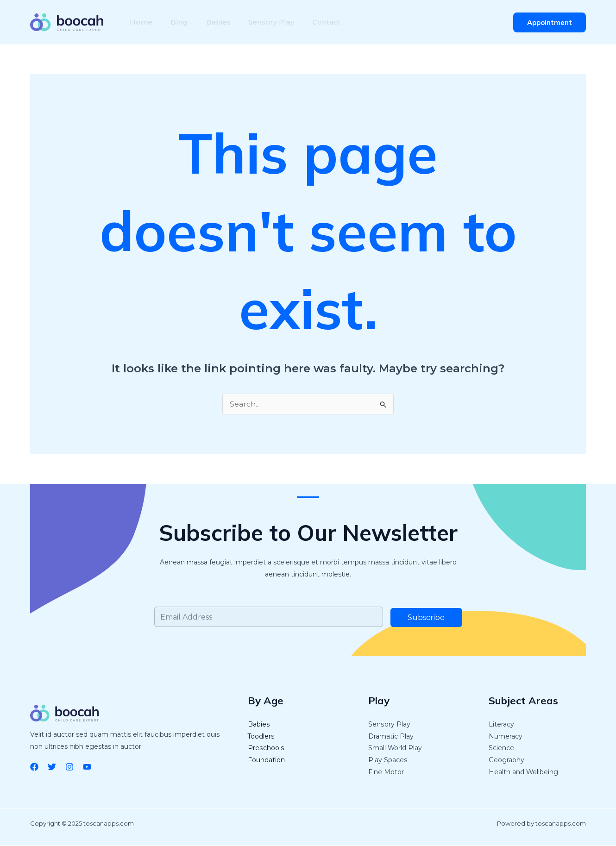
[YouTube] (87, 767)
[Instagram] (69, 767)
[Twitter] (52, 767)
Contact (312, 22)
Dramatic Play (391, 737)
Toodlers (261, 737)
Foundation (266, 761)
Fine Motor (386, 773)
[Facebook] (34, 767)
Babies (211, 22)
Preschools (266, 749)
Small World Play (395, 749)
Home (140, 22)
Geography (506, 761)
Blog (175, 22)
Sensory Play (261, 22)
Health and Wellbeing (524, 773)
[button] (550, 22)
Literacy (501, 725)
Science (501, 749)
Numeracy (506, 737)
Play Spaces (388, 761)
